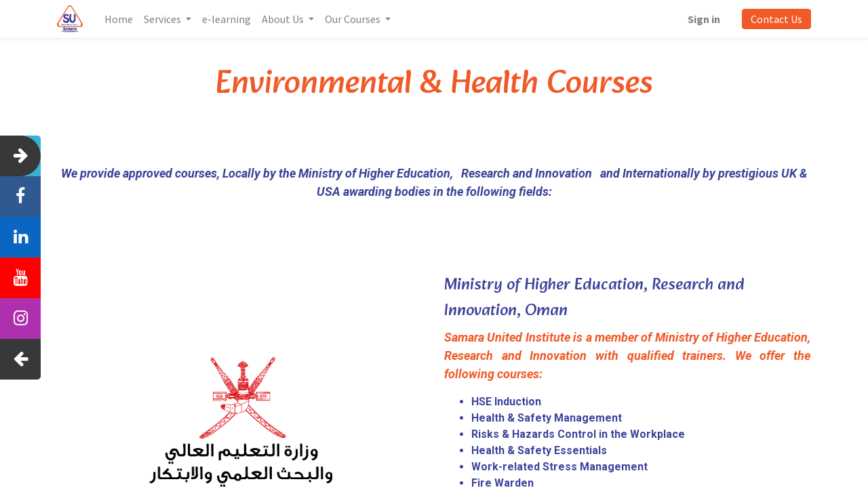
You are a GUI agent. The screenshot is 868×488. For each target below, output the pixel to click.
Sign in (703, 19)
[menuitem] (119, 19)
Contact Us (776, 19)
